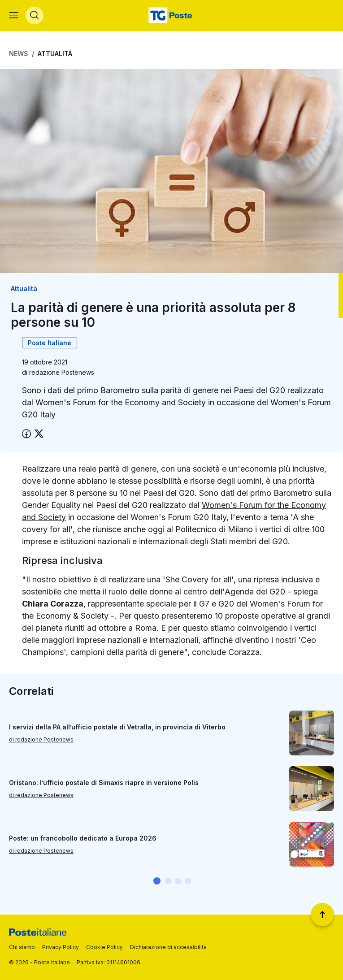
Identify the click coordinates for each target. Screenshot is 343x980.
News (19, 55)
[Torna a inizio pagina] (322, 915)
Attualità (55, 55)
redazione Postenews (62, 373)
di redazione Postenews (41, 740)
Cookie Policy (104, 947)
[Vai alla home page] (171, 16)
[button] (157, 882)
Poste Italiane (50, 344)
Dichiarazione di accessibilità (168, 947)
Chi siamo (22, 947)
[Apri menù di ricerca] (35, 16)
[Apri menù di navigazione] (14, 16)
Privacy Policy (61, 947)
